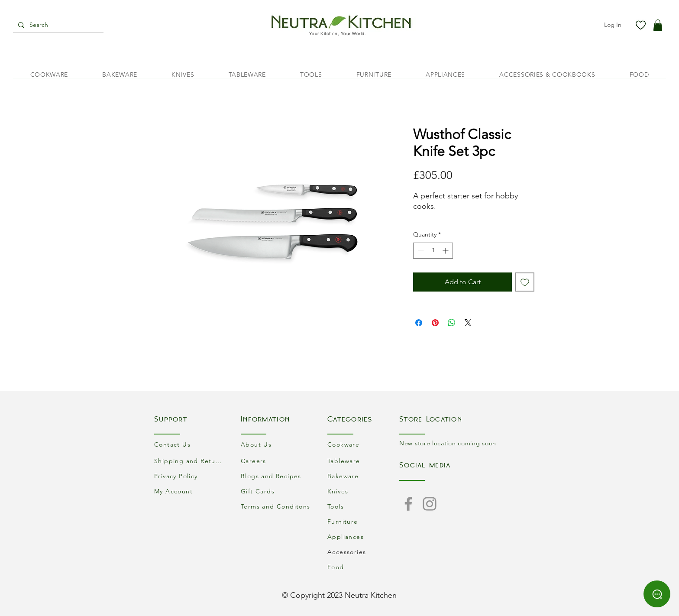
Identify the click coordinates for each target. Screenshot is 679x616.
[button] (658, 25)
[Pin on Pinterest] (435, 323)
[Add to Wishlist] (525, 282)
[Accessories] (363, 552)
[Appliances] (363, 537)
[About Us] (277, 444)
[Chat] (657, 594)
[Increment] (446, 251)
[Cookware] (363, 444)
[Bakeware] (363, 476)
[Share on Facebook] (419, 323)
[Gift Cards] (277, 491)
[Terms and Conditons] (277, 506)
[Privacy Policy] (190, 476)
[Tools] (363, 506)
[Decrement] (420, 251)
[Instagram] (430, 504)
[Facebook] (408, 504)
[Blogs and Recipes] (277, 476)
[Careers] (277, 461)
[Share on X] (468, 323)
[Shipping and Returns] (190, 461)
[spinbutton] (433, 251)
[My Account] (190, 491)
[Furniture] (363, 521)
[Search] (57, 25)
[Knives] (363, 491)
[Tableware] (363, 461)
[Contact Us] (190, 444)
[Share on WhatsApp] (452, 323)
